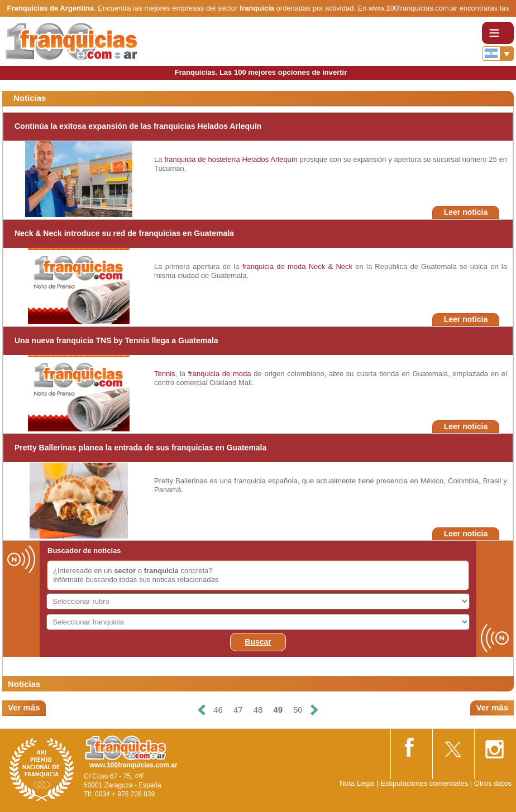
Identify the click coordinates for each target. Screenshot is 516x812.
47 (238, 710)
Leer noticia (466, 212)
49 (278, 710)
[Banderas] (498, 54)
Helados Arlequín (269, 159)
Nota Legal (357, 783)
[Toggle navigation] (498, 33)
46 (218, 710)
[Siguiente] (314, 710)
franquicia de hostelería (202, 159)
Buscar (258, 642)
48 (258, 710)
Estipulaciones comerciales (425, 783)
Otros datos (493, 783)
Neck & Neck (331, 266)
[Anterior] (202, 710)
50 (298, 710)
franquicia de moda (274, 266)
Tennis (165, 374)
